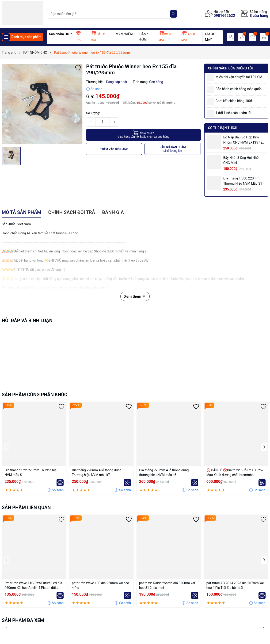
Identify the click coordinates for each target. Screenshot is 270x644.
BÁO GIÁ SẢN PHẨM (173, 149)
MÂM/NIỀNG (125, 34)
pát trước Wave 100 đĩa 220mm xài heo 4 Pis (100, 585)
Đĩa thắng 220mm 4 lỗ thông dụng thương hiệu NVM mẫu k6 (164, 473)
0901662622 (224, 16)
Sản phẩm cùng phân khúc (35, 395)
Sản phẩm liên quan (26, 507)
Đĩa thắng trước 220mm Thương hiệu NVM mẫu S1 (243, 181)
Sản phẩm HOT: (61, 34)
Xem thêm (135, 296)
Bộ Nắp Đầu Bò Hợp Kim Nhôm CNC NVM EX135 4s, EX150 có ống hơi (243, 140)
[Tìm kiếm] (174, 14)
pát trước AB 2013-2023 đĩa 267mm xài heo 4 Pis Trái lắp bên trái (235, 585)
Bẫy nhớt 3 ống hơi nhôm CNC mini (242, 160)
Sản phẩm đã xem (23, 620)
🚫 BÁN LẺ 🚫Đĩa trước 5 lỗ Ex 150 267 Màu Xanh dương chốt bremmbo (235, 473)
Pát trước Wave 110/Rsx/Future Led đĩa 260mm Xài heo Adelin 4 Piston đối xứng (33, 586)
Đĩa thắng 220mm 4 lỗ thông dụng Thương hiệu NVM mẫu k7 (97, 473)
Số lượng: (93, 113)
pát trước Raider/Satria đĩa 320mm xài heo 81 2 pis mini (167, 585)
